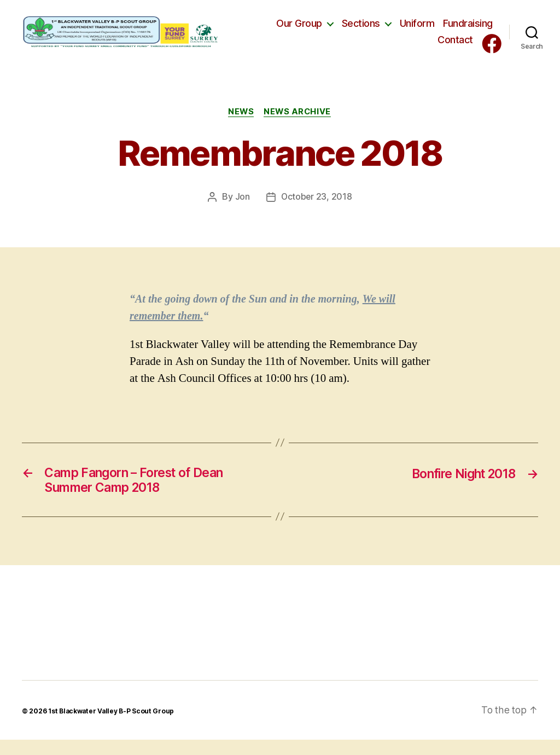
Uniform (417, 30)
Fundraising (468, 30)
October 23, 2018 (317, 210)
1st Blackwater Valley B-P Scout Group (112, 726)
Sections (361, 30)
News (241, 125)
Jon (242, 210)
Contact (455, 46)
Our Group (299, 30)
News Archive (299, 125)
